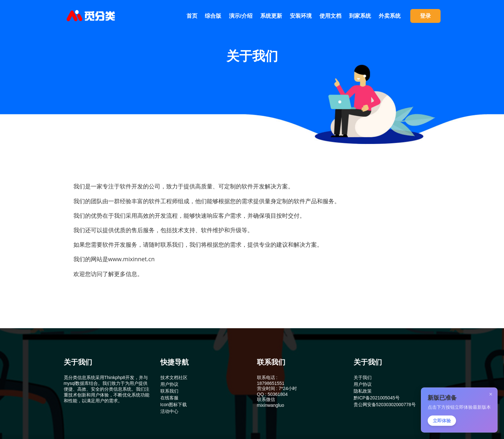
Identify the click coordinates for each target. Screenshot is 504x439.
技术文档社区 (174, 377)
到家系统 (360, 16)
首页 (192, 16)
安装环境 (301, 16)
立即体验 (442, 421)
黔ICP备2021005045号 (377, 398)
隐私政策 (363, 391)
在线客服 (169, 398)
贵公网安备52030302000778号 (385, 405)
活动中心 (169, 411)
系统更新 (271, 16)
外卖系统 (390, 16)
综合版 (213, 16)
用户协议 (169, 384)
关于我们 (363, 377)
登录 (425, 16)
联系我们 (169, 391)
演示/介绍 (241, 16)
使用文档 (330, 16)
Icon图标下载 (174, 405)
